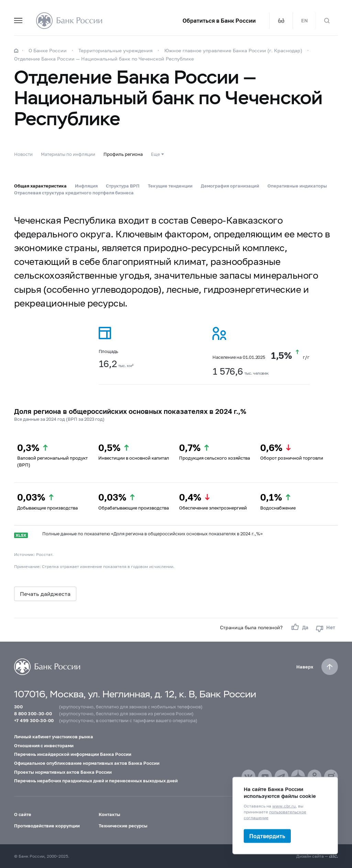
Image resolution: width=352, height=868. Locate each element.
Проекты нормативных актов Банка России (63, 772)
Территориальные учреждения (115, 50)
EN (304, 21)
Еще (155, 154)
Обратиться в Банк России (219, 21)
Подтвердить (267, 836)
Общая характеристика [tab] (40, 186)
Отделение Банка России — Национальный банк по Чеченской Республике (104, 59)
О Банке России (48, 50)
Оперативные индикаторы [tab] (297, 186)
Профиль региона (123, 154)
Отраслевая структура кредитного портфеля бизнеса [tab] (74, 193)
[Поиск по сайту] (327, 21)
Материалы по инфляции (68, 154)
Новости (23, 154)
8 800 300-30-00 (33, 714)
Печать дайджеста (45, 594)
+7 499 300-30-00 (34, 720)
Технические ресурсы (123, 826)
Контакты (109, 814)
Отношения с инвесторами (44, 746)
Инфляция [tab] (86, 186)
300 (18, 707)
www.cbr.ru (284, 806)
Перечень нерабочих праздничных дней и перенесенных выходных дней (96, 781)
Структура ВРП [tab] (123, 186)
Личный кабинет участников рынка (54, 737)
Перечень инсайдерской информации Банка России (73, 754)
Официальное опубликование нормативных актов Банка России (87, 763)
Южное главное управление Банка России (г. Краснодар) (233, 50)
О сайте (23, 814)
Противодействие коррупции (47, 826)
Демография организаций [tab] (230, 186)
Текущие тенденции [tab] (170, 186)
